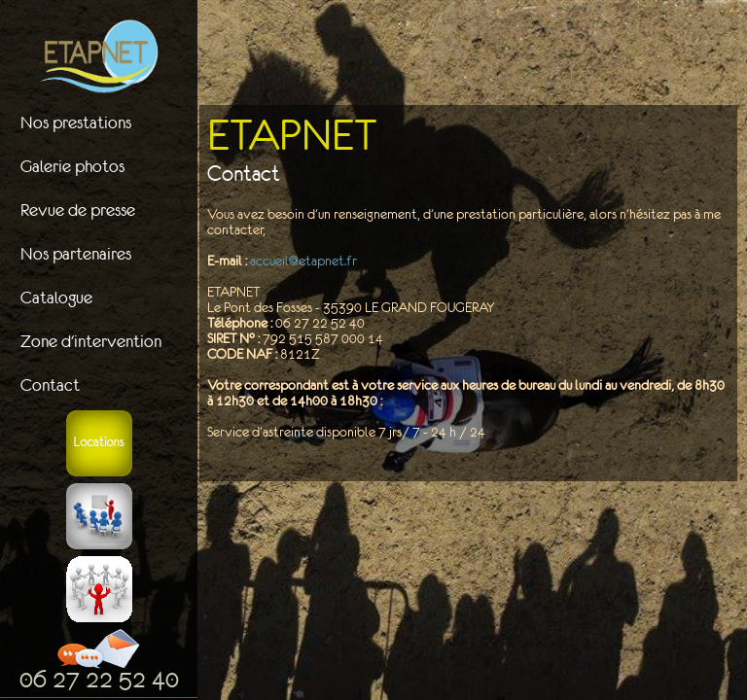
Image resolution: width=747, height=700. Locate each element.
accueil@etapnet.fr (303, 261)
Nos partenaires (76, 254)
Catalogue (56, 297)
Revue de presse (78, 210)
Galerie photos (72, 166)
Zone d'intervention (91, 341)
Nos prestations (76, 122)
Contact (50, 385)
